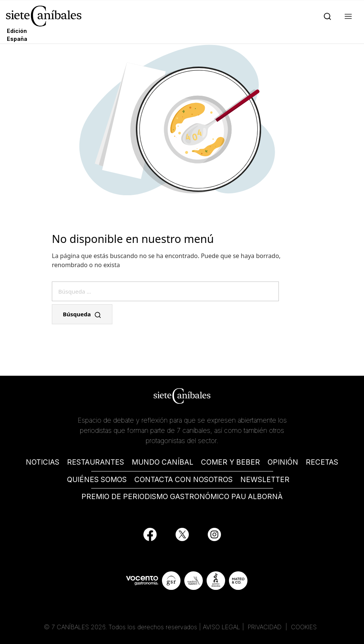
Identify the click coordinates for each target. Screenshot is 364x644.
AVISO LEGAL (222, 627)
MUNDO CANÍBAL (163, 462)
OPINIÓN (283, 462)
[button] (347, 16)
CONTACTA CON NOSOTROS (184, 480)
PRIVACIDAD (266, 627)
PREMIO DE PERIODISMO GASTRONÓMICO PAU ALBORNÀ (182, 497)
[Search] (326, 16)
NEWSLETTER (265, 480)
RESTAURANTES (96, 462)
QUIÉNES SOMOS (97, 480)
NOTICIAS (43, 462)
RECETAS (322, 462)
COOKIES (304, 627)
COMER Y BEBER (230, 462)
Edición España (17, 35)
